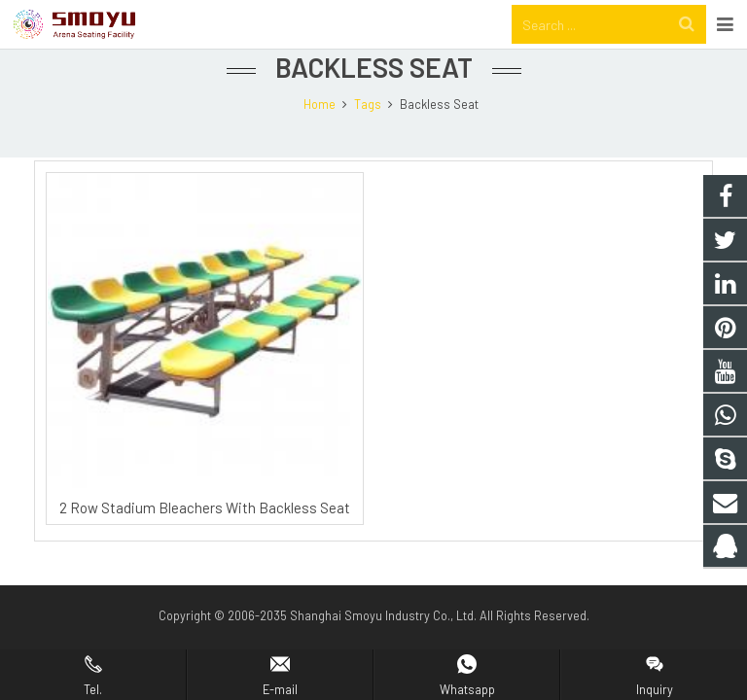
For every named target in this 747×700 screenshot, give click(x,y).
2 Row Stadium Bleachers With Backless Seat (205, 541)
